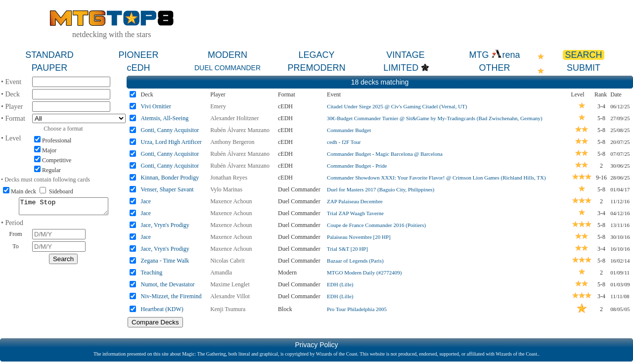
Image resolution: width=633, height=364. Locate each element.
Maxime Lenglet (230, 284)
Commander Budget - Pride (357, 166)
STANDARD (49, 55)
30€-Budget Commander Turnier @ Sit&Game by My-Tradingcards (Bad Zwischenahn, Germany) (435, 118)
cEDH (138, 68)
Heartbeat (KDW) (162, 309)
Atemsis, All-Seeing (165, 118)
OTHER (495, 68)
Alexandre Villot (230, 296)
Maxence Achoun (231, 201)
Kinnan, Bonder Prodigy (170, 178)
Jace (146, 201)
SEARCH (583, 55)
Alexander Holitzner (234, 118)
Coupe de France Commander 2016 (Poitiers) (376, 225)
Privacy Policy (316, 345)
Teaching (152, 273)
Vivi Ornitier (156, 106)
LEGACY (316, 55)
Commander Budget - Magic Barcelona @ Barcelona (385, 154)
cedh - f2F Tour (344, 142)
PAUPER (50, 68)
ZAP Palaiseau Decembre (355, 201)
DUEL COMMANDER (227, 68)
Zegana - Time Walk (165, 261)
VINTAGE (406, 55)
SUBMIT (584, 68)
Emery (218, 106)
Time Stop (64, 208)
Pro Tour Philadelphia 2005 (357, 309)
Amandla (221, 273)
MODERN (227, 55)
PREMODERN (316, 68)
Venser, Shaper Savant (167, 189)
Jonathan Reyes (229, 178)
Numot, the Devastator (168, 284)
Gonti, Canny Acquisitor (170, 130)
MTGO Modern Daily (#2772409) (364, 273)
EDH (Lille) (340, 284)
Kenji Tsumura (228, 309)
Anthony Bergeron (232, 142)
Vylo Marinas (226, 189)
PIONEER (138, 55)
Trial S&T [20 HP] (347, 249)
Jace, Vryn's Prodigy (165, 225)
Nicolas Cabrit (227, 261)
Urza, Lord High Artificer (171, 142)
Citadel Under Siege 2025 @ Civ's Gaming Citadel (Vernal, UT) (397, 106)
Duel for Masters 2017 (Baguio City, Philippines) (381, 189)
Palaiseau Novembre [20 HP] (359, 237)
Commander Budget (349, 130)
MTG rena (494, 55)
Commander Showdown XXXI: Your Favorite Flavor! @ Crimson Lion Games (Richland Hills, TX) (436, 178)
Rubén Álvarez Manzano (240, 130)
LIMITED (401, 68)
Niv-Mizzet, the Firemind (171, 296)
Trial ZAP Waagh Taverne (355, 213)
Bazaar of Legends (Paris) (355, 261)
